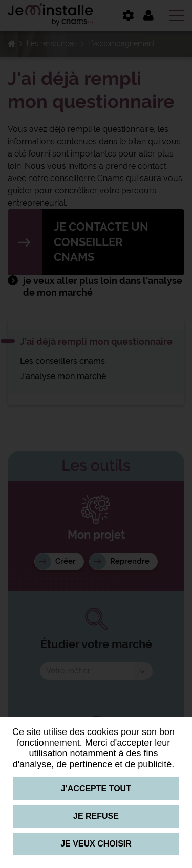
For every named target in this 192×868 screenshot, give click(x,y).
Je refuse (96, 816)
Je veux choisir (96, 844)
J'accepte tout (96, 788)
